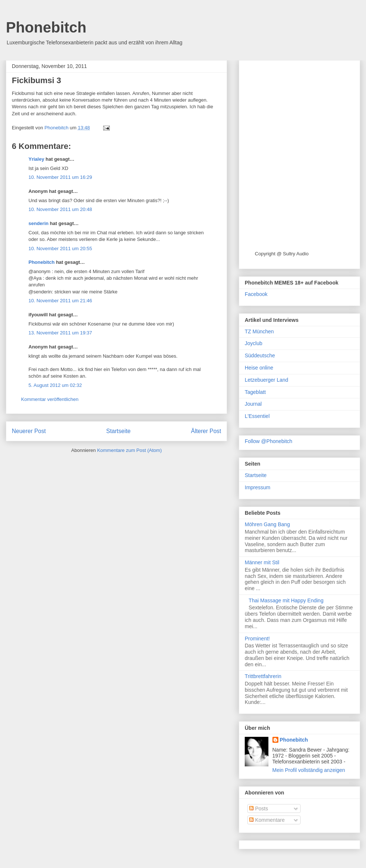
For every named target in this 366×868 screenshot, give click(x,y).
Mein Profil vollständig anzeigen (309, 770)
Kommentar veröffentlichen (50, 399)
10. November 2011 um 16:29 (60, 177)
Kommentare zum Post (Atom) (130, 450)
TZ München (259, 331)
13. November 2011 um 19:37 (60, 333)
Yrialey (36, 159)
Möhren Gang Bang (267, 524)
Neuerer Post (29, 431)
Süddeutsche (260, 355)
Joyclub (253, 343)
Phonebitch (46, 27)
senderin (38, 223)
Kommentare (267, 820)
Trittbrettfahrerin (263, 676)
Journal (253, 404)
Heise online (259, 368)
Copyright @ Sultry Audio (282, 254)
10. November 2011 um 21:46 (60, 301)
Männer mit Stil (262, 562)
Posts (259, 809)
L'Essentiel (257, 416)
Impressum (257, 487)
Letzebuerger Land (267, 380)
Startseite (118, 431)
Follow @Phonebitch (269, 441)
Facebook (256, 294)
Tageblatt (255, 392)
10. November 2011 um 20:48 (60, 209)
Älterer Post (206, 431)
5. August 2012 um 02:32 (55, 385)
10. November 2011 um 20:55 (60, 249)
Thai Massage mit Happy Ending (286, 600)
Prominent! (257, 639)
